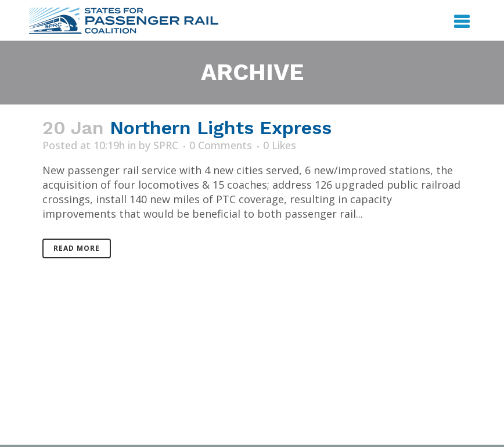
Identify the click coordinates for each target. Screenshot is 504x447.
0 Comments (221, 145)
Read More (77, 248)
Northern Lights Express (221, 128)
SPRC (166, 145)
